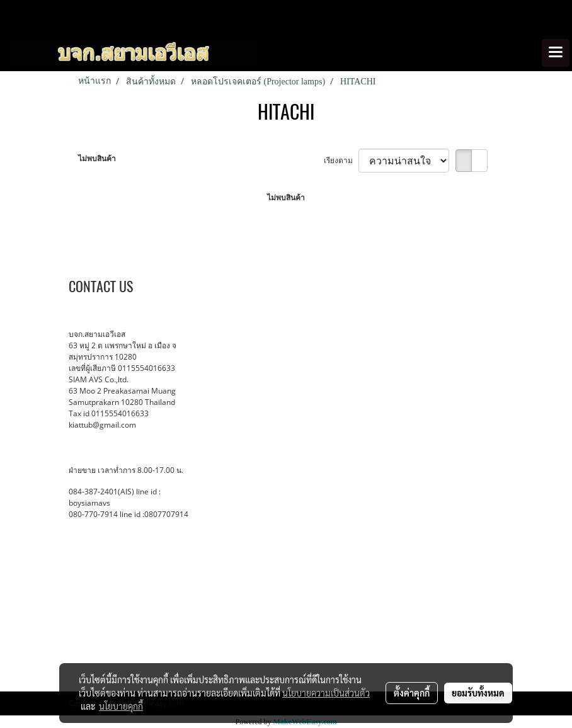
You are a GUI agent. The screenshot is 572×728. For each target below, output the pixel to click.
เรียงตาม (341, 160)
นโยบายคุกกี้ (121, 706)
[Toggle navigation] (556, 53)
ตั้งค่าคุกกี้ (412, 693)
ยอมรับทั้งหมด (478, 693)
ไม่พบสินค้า (97, 158)
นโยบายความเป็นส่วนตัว (326, 693)
